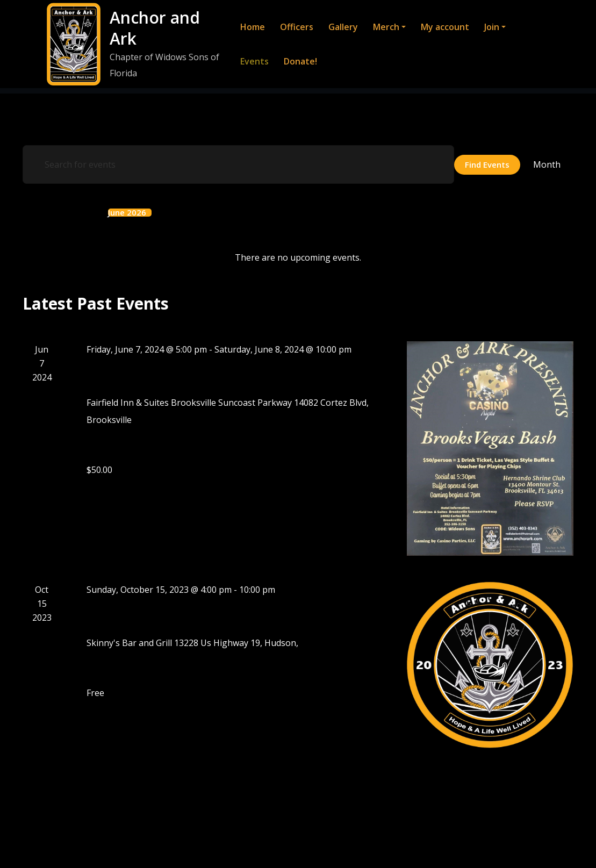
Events (254, 61)
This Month (68, 212)
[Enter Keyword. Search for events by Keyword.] (238, 164)
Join (494, 27)
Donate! (300, 61)
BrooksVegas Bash (145, 375)
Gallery (343, 27)
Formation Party (139, 615)
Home (252, 27)
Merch (389, 27)
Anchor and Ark (154, 28)
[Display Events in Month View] (547, 164)
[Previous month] (26, 212)
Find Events (487, 164)
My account (444, 27)
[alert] (298, 257)
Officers (296, 27)
